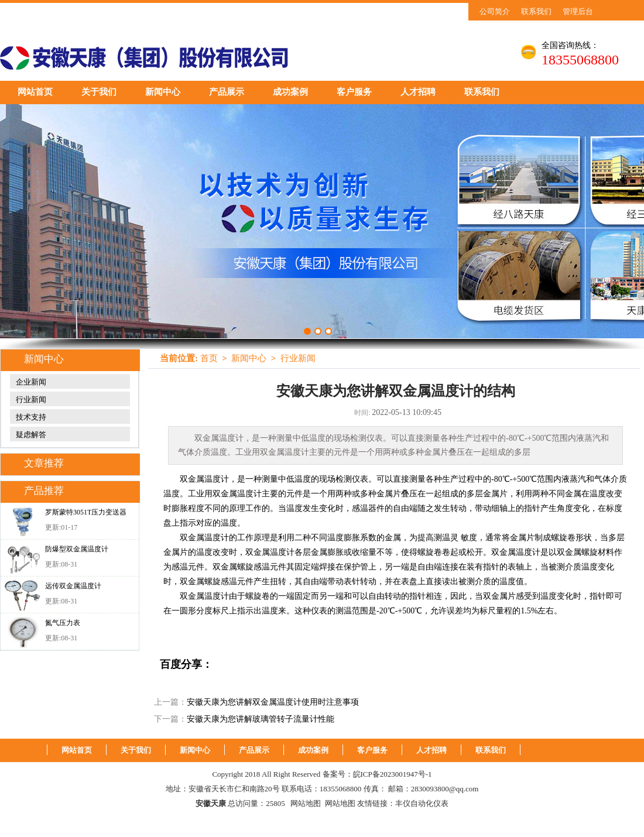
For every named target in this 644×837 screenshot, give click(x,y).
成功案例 (290, 92)
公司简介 (495, 11)
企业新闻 (31, 382)
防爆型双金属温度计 (77, 549)
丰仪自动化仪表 (422, 803)
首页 (209, 358)
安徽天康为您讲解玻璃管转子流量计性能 (261, 719)
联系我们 (536, 11)
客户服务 (354, 92)
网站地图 (306, 803)
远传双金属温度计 (73, 586)
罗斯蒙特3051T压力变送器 (86, 512)
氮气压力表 (63, 623)
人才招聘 (418, 92)
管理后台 (578, 11)
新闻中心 (163, 92)
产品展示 (227, 92)
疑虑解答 (31, 435)
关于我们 (99, 92)
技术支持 (31, 417)
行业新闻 (31, 399)
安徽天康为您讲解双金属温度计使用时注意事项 (273, 702)
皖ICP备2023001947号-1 (393, 774)
